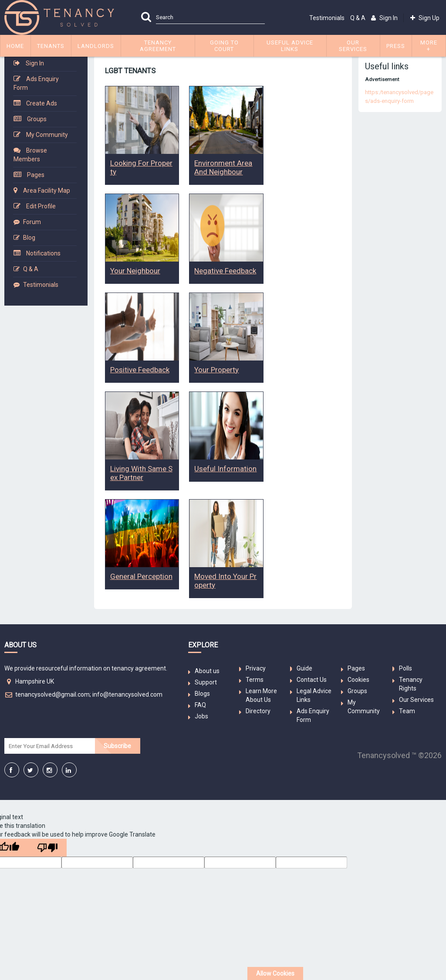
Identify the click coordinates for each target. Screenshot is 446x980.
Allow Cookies (275, 973)
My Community (47, 135)
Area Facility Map (47, 191)
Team (407, 711)
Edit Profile (41, 206)
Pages (36, 175)
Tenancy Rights (411, 684)
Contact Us (312, 680)
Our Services (416, 700)
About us (207, 671)
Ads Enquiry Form (36, 83)
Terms (255, 680)
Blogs (202, 694)
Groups (37, 119)
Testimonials (327, 18)
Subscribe (117, 746)
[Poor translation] (47, 848)
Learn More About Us (261, 695)
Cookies (358, 680)
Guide (304, 668)
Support (206, 682)
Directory (258, 711)
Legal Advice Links (314, 695)
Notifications (43, 253)
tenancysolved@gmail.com (52, 694)
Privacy (256, 668)
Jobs (201, 716)
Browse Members (30, 155)
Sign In (35, 63)
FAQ (200, 705)
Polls (405, 668)
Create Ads (42, 103)
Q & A (358, 18)
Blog (29, 238)
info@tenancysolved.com (127, 694)
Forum (32, 222)
